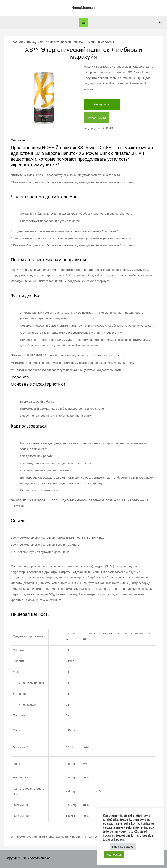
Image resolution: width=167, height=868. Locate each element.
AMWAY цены (96, 118)
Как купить (102, 104)
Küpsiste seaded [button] (123, 847)
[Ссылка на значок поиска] (161, 22)
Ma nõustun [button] (114, 855)
